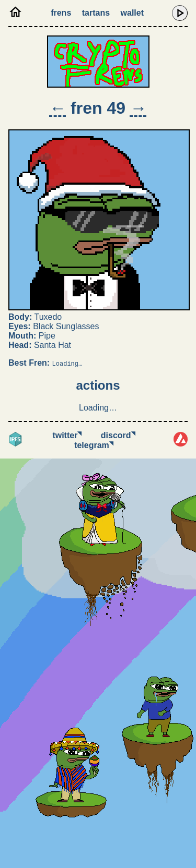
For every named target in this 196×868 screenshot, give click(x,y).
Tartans (96, 13)
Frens (61, 13)
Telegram (94, 445)
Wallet (132, 13)
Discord (118, 435)
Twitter (67, 435)
